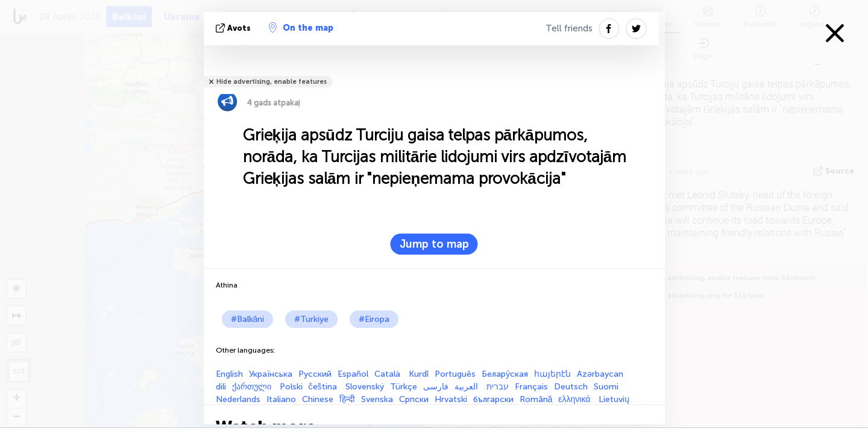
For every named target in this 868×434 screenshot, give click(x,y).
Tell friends (569, 28)
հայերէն (552, 374)
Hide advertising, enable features (272, 82)
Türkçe (404, 387)
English (229, 374)
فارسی (436, 387)
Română (536, 399)
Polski (291, 387)
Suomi (606, 387)
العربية (467, 387)
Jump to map (434, 244)
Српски (414, 399)
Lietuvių (614, 399)
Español (353, 374)
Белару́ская (505, 374)
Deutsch (571, 387)
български (493, 399)
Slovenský (365, 387)
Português (455, 374)
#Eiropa (374, 319)
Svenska (377, 399)
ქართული (253, 387)
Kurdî (419, 374)
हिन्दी (347, 399)
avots (234, 28)
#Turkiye (311, 319)
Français (531, 387)
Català (388, 374)
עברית (498, 387)
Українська (271, 374)
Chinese (318, 399)
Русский (315, 374)
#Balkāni (248, 319)
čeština (324, 387)
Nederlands (238, 399)
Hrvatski (451, 399)
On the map (301, 28)
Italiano (281, 399)
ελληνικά (575, 399)
